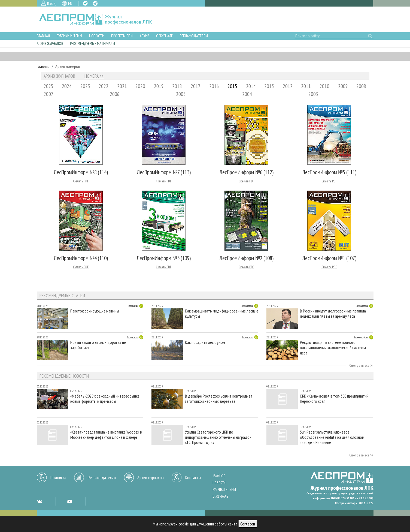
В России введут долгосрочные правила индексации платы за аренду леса (333, 314)
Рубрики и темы (69, 36)
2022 (104, 86)
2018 (177, 86)
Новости (97, 36)
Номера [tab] (92, 76)
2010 (324, 86)
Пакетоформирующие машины (95, 311)
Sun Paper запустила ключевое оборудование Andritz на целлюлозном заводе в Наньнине (332, 437)
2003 (313, 94)
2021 (122, 86)
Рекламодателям (194, 36)
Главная (43, 36)
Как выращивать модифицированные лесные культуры (222, 314)
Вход (51, 3)
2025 (48, 86)
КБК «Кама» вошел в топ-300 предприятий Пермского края (334, 399)
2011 (306, 86)
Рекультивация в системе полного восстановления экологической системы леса (333, 348)
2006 (115, 94)
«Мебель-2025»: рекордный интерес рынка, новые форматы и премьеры (105, 399)
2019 (159, 86)
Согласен (248, 524)
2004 (247, 94)
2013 (269, 86)
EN (70, 3)
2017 (196, 86)
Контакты (193, 477)
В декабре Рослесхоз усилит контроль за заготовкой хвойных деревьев (219, 399)
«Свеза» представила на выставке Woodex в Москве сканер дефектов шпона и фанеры (106, 435)
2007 (48, 94)
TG (95, 3)
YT (69, 501)
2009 (343, 86)
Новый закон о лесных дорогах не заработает (98, 345)
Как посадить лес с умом (205, 342)
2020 (140, 86)
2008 (361, 86)
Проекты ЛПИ (122, 36)
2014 (251, 86)
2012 (288, 86)
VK (85, 3)
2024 (67, 86)
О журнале (164, 36)
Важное (219, 476)
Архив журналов (50, 43)
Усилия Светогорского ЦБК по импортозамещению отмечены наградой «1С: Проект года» (218, 437)
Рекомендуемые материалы (92, 43)
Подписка (58, 477)
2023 (85, 86)
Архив (145, 36)
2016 (214, 86)
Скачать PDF (81, 181)
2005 (181, 94)
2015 (232, 86)
